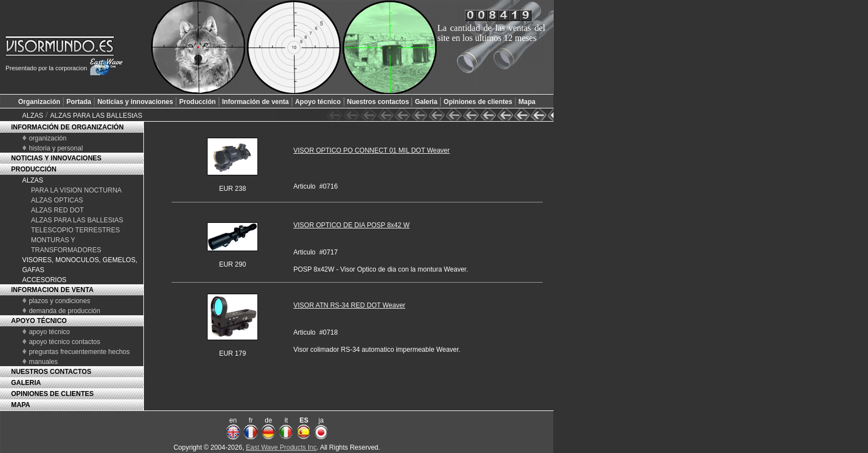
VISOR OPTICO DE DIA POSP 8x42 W (352, 225)
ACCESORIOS (44, 280)
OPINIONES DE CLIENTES (52, 394)
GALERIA (26, 383)
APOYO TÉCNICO (39, 321)
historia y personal (56, 148)
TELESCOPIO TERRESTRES (75, 230)
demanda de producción (64, 311)
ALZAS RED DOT (57, 210)
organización (48, 138)
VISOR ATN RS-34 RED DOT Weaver (349, 305)
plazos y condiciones (60, 301)
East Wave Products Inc (281, 447)
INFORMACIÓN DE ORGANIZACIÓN (67, 127)
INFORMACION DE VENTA (52, 290)
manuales (43, 362)
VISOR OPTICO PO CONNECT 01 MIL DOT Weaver (371, 150)
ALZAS (33, 116)
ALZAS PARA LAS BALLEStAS (96, 116)
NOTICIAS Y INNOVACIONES (56, 158)
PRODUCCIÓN (34, 169)
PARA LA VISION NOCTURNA (76, 190)
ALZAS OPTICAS (57, 200)
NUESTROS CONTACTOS (51, 372)
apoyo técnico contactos (64, 342)
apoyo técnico (49, 332)
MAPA (20, 405)
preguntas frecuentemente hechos (79, 352)
